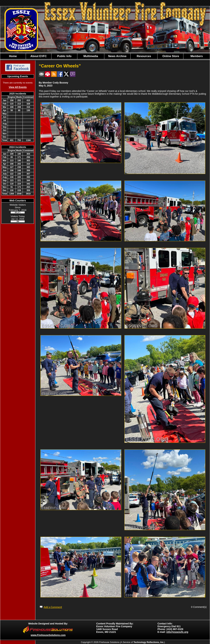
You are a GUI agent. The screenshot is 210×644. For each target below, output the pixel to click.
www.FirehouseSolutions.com (48, 635)
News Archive (117, 56)
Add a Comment (53, 607)
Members (197, 56)
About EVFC (39, 56)
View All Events (18, 87)
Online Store (170, 56)
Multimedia (91, 56)
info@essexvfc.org (177, 632)
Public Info (64, 56)
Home (13, 56)
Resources (144, 56)
